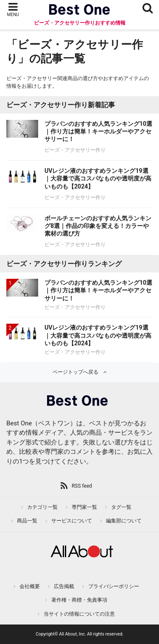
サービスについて (72, 521)
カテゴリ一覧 (42, 507)
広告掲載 (64, 586)
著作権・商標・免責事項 (79, 600)
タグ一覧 (121, 507)
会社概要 (30, 586)
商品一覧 (27, 521)
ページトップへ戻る (75, 372)
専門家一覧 (84, 507)
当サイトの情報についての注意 (79, 614)
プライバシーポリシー (114, 586)
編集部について (124, 521)
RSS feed (82, 486)
